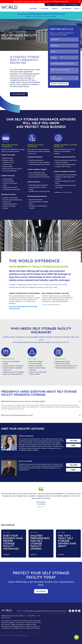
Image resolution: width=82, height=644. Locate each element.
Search (77, 9)
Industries (33, 9)
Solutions (44, 9)
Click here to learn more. (60, 2)
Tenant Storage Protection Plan (65, 157)
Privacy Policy (32, 616)
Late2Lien (57, 171)
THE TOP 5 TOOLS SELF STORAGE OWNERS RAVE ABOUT (67, 541)
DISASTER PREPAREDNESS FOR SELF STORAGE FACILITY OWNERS (40, 542)
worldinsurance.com (60, 611)
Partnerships (67, 9)
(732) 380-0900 (28, 611)
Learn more (14, 555)
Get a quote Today (19, 94)
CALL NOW (73, 441)
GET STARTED (41, 591)
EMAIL (73, 445)
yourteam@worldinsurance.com (43, 611)
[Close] (80, 2)
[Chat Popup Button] (76, 637)
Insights (55, 9)
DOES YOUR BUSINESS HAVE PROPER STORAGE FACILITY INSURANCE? (13, 542)
